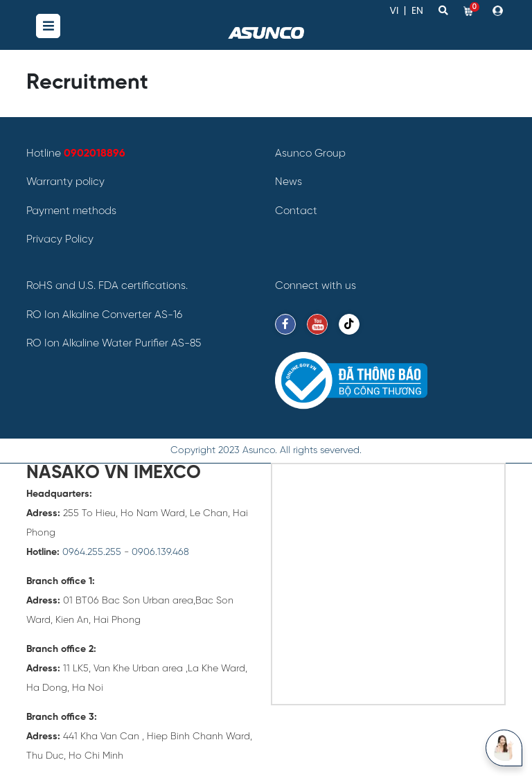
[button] (499, 11)
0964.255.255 (92, 553)
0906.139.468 (160, 553)
